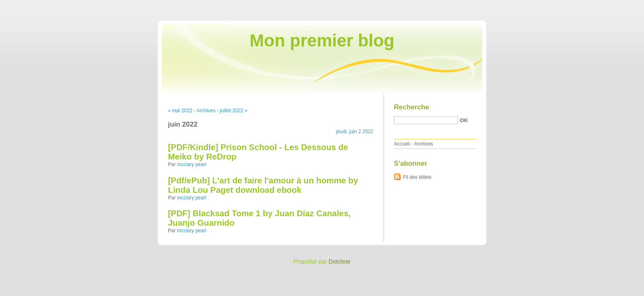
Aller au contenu (543, 6)
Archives (206, 111)
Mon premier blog (322, 40)
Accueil (402, 144)
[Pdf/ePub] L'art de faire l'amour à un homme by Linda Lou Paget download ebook (263, 185)
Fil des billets (417, 177)
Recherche (412, 107)
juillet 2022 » (233, 111)
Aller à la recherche (620, 6)
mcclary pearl (192, 164)
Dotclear (340, 261)
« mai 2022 (180, 111)
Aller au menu (580, 6)
